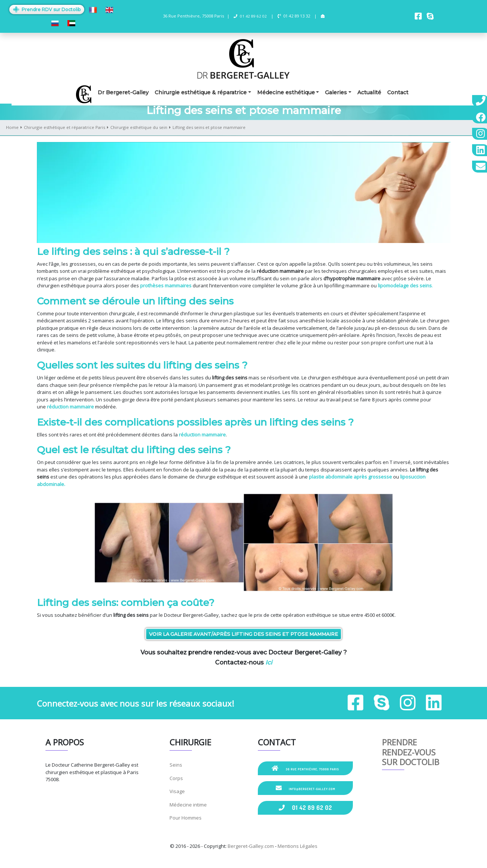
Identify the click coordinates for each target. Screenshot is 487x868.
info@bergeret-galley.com (306, 788)
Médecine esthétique (286, 92)
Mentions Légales (298, 846)
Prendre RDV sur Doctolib (47, 10)
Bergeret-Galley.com (251, 846)
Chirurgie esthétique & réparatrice (201, 92)
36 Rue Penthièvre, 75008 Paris (305, 768)
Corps (176, 778)
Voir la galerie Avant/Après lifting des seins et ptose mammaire (243, 634)
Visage (177, 791)
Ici (269, 662)
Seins (176, 765)
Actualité (369, 92)
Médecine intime (188, 805)
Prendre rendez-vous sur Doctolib (411, 752)
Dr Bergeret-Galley (123, 92)
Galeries (336, 92)
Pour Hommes (186, 818)
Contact (398, 92)
